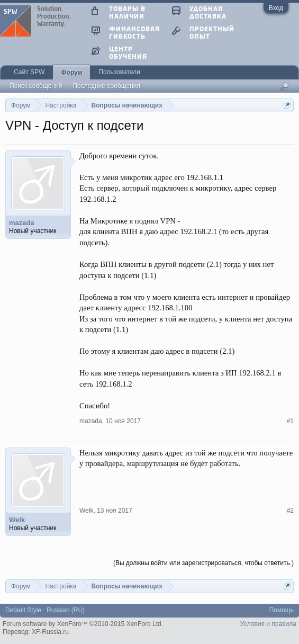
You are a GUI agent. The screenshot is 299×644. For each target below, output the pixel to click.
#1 (290, 421)
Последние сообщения (106, 86)
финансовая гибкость (134, 32)
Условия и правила (268, 624)
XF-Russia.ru (50, 632)
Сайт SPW (29, 72)
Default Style (23, 610)
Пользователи (119, 72)
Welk (17, 520)
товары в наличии (127, 12)
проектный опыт (212, 32)
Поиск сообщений (36, 86)
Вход (276, 8)
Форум (71, 73)
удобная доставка (208, 12)
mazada (22, 223)
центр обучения (128, 52)
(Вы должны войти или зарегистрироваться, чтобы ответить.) (203, 563)
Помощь (282, 610)
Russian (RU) (66, 610)
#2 (290, 511)
